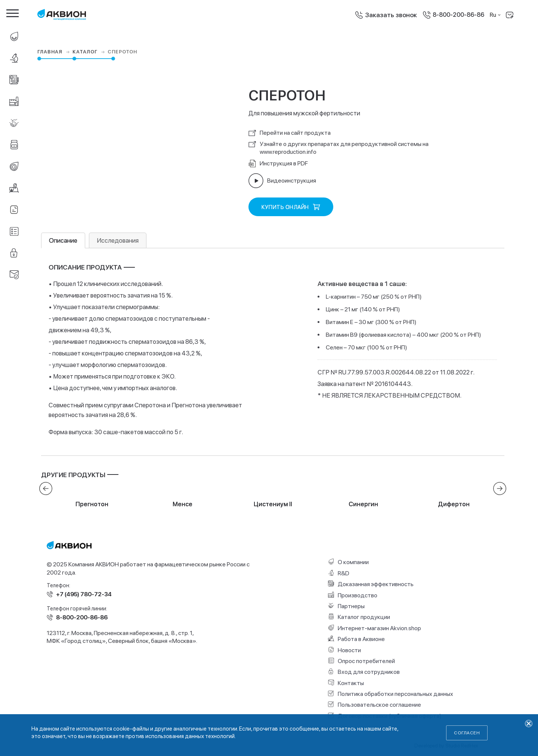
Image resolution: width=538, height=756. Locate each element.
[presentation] (46, 489)
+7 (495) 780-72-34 (84, 594)
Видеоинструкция (282, 181)
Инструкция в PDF (278, 164)
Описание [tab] (63, 240)
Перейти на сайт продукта (290, 133)
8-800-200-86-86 (458, 15)
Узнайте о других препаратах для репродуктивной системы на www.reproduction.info (338, 148)
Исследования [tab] (118, 240)
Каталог (89, 52)
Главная (54, 52)
